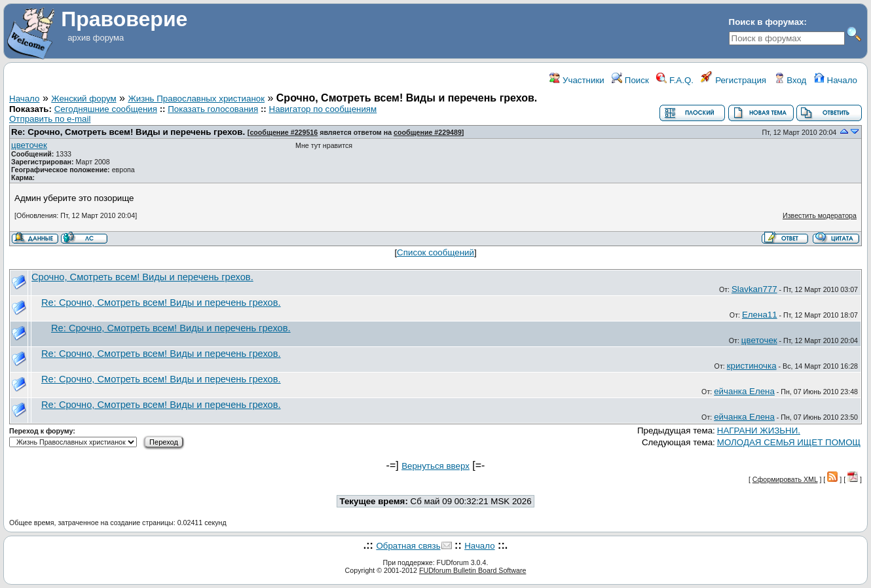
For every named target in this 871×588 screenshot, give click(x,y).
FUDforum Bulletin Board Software (473, 570)
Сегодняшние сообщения (106, 109)
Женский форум (83, 99)
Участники (577, 80)
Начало (836, 80)
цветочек (29, 145)
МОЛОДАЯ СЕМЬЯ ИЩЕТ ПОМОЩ (789, 442)
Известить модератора (820, 215)
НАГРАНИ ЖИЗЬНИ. (759, 431)
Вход (790, 80)
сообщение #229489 (428, 132)
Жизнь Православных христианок (196, 99)
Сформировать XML (785, 479)
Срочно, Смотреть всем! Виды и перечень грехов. (142, 277)
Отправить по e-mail (50, 119)
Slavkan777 (754, 289)
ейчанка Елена (744, 391)
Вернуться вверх (435, 466)
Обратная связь (408, 546)
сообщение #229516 (284, 132)
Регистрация (733, 80)
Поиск (630, 80)
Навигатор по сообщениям (323, 109)
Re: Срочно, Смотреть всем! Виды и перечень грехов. (128, 132)
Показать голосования (213, 109)
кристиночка (752, 366)
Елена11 (760, 315)
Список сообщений (435, 252)
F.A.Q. (675, 80)
